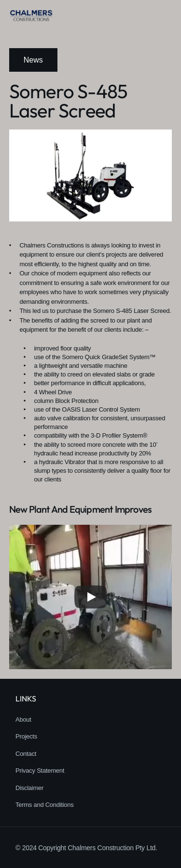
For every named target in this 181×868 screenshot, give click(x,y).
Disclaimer (29, 788)
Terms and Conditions (45, 805)
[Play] (91, 597)
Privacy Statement (40, 771)
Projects (26, 736)
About (23, 719)
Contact (26, 754)
